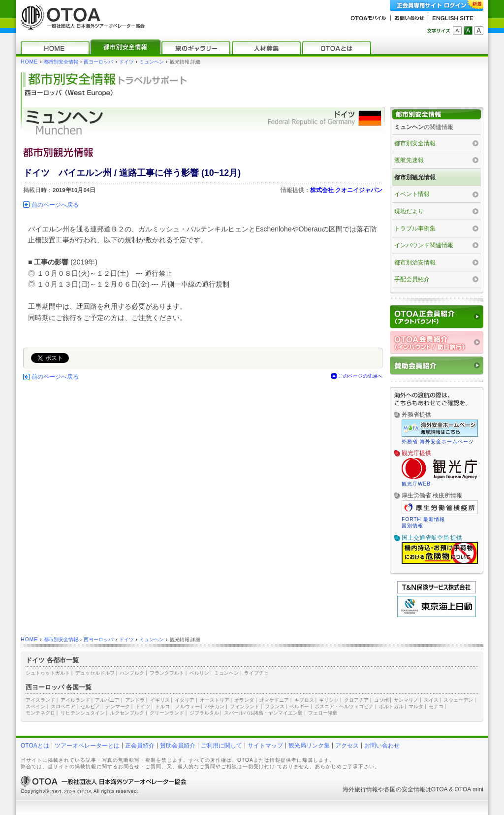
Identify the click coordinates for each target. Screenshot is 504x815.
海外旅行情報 (360, 789)
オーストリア (215, 700)
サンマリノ (406, 700)
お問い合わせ (382, 746)
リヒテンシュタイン (83, 713)
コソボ (381, 700)
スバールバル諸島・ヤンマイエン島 (263, 713)
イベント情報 (412, 194)
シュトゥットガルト (48, 673)
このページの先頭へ (360, 376)
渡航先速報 (409, 160)
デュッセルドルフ (95, 673)
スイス (431, 700)
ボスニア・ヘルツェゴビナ (344, 706)
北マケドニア (274, 700)
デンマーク (118, 706)
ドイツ (126, 62)
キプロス (304, 700)
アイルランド (75, 700)
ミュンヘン (152, 62)
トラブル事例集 (415, 228)
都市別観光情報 (415, 177)
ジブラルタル (204, 713)
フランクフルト (167, 673)
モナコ (436, 706)
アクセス (347, 746)
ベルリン (199, 673)
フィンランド (245, 706)
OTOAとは (35, 746)
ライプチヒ (256, 673)
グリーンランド (167, 713)
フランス (275, 706)
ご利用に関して (221, 746)
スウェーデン (458, 700)
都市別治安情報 (415, 262)
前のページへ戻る (55, 205)
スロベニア (63, 706)
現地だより (409, 211)
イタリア (185, 700)
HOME (29, 62)
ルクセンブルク (127, 713)
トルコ (162, 706)
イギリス (160, 700)
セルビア (90, 706)
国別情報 (412, 526)
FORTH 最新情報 (423, 519)
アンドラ (135, 700)
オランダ (244, 700)
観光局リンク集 (309, 746)
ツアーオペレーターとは (87, 746)
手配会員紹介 (412, 279)
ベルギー (299, 706)
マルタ (416, 706)
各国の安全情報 (405, 789)
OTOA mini (469, 789)
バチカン (215, 706)
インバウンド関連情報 (424, 245)
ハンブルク (132, 673)
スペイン (35, 706)
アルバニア (107, 700)
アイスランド (40, 700)
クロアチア (356, 700)
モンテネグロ (40, 713)
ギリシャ (329, 700)
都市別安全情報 (61, 62)
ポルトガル (391, 706)
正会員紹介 (140, 746)
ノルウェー (188, 706)
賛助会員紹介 (178, 746)
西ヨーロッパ (98, 62)
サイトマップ (265, 746)
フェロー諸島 (323, 713)
